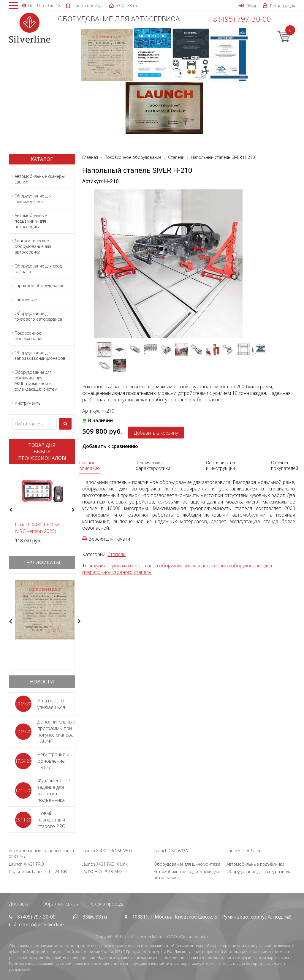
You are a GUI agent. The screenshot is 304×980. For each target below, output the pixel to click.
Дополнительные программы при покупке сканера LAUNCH (56, 732)
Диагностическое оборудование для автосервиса (33, 246)
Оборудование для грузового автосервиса (38, 316)
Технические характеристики (153, 466)
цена (153, 566)
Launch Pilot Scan (243, 851)
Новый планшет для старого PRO (52, 820)
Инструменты (28, 403)
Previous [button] (10, 510)
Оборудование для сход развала (38, 269)
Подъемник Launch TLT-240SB (38, 871)
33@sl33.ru (95, 917)
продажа (119, 566)
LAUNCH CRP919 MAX (102, 871)
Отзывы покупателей (285, 466)
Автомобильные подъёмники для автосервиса (31, 221)
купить (101, 566)
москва (138, 566)
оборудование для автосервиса (194, 566)
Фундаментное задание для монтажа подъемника (54, 790)
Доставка (19, 904)
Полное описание (90, 466)
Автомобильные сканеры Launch (40, 179)
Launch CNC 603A (171, 851)
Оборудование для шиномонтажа (33, 199)
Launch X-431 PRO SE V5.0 (106, 851)
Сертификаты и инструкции (220, 466)
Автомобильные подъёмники (255, 864)
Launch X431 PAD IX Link (104, 864)
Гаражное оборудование (39, 285)
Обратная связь (60, 904)
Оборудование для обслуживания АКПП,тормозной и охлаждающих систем (36, 381)
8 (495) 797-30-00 (242, 19)
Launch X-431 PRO (26, 864)
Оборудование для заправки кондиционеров (40, 355)
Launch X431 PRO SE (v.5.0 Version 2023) (37, 528)
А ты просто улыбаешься (51, 704)
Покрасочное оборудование (29, 336)
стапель (143, 572)
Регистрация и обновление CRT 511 (53, 761)
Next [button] (76, 510)
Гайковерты (26, 299)
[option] (42, 506)
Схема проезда (108, 904)
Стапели (117, 554)
